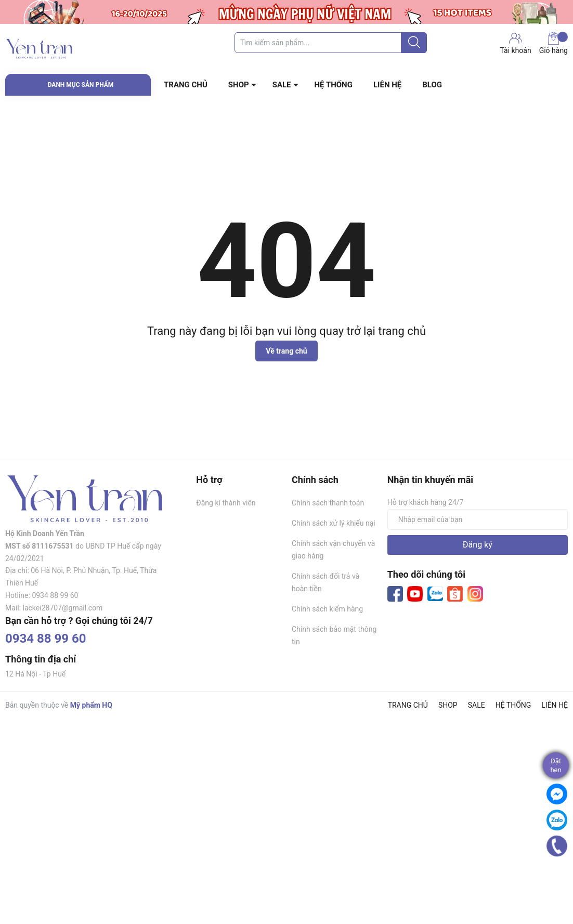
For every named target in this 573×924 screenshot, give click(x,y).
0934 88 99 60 (46, 639)
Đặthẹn (556, 765)
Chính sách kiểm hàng (327, 609)
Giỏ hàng (554, 43)
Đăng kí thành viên (226, 503)
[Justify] (414, 43)
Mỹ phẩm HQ (91, 705)
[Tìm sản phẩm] (331, 43)
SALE (282, 85)
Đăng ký (478, 545)
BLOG (432, 85)
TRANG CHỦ (186, 85)
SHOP (239, 85)
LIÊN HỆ (387, 85)
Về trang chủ (286, 351)
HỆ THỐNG (334, 85)
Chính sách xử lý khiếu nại (334, 523)
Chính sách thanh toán (328, 503)
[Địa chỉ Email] (478, 519)
